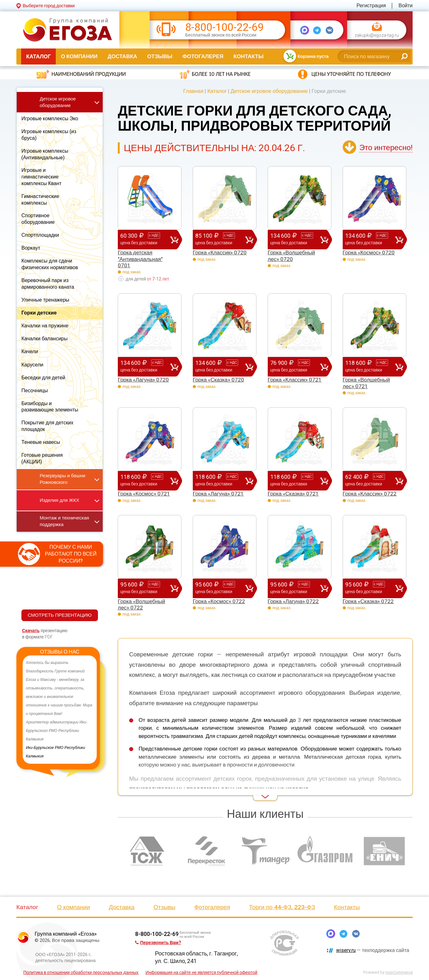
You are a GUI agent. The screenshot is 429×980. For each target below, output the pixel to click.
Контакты (248, 56)
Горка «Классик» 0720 (220, 252)
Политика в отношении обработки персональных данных (81, 972)
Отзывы (160, 56)
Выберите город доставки (49, 6)
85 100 (220, 239)
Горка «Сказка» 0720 (218, 380)
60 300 (145, 239)
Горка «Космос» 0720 (369, 252)
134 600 (295, 239)
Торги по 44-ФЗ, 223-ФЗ (282, 907)
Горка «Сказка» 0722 (368, 601)
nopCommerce (399, 972)
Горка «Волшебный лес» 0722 (141, 604)
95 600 (145, 588)
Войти (406, 6)
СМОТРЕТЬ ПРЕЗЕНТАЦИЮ (60, 615)
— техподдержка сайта (373, 950)
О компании (79, 56)
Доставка (123, 56)
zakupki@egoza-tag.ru (377, 35)
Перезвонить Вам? (158, 943)
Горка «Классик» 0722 (370, 494)
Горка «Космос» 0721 (144, 494)
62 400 (370, 480)
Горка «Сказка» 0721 (293, 494)
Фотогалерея (203, 56)
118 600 (370, 366)
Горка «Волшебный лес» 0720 (291, 256)
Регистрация (371, 6)
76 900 (295, 366)
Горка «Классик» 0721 (295, 380)
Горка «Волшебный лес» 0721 (366, 383)
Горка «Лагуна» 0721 (218, 494)
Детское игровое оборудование (269, 91)
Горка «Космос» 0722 (219, 601)
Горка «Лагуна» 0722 (293, 601)
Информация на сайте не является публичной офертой (201, 972)
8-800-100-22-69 (224, 27)
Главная (194, 91)
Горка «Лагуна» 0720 (143, 380)
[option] (60, 710)
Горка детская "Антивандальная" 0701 (140, 259)
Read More (129, 792)
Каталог (38, 56)
